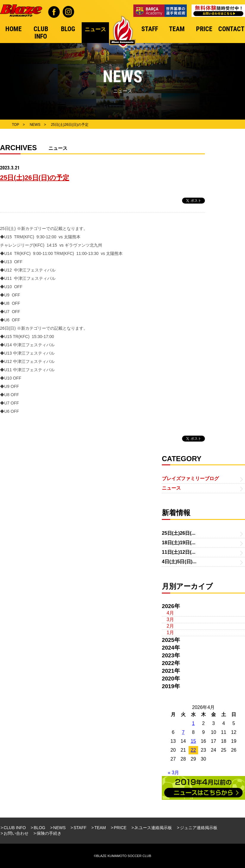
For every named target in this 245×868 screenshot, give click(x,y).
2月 (170, 626)
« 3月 (173, 773)
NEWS (59, 828)
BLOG (40, 828)
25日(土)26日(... (179, 533)
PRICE (120, 828)
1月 (170, 633)
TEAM (100, 828)
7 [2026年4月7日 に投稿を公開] (183, 732)
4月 (170, 613)
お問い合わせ (16, 833)
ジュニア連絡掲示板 (199, 828)
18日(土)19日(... (179, 543)
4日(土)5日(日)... (179, 562)
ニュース (171, 488)
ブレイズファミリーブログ (190, 479)
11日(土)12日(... (179, 552)
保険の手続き (49, 833)
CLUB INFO (15, 828)
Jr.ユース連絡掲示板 (153, 828)
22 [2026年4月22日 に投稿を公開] (193, 750)
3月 (170, 619)
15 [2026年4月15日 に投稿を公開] (193, 741)
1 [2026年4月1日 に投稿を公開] (193, 723)
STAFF (80, 828)
